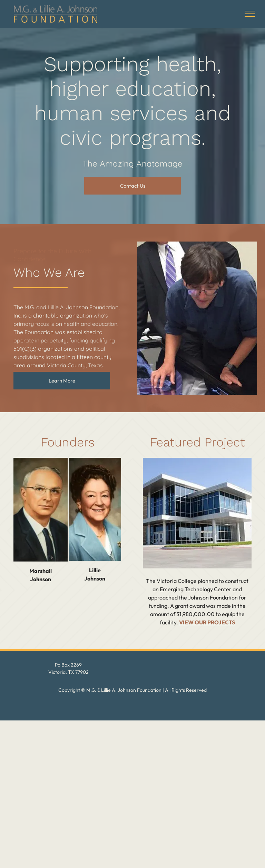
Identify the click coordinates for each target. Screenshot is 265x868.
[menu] (250, 14)
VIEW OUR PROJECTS (207, 622)
